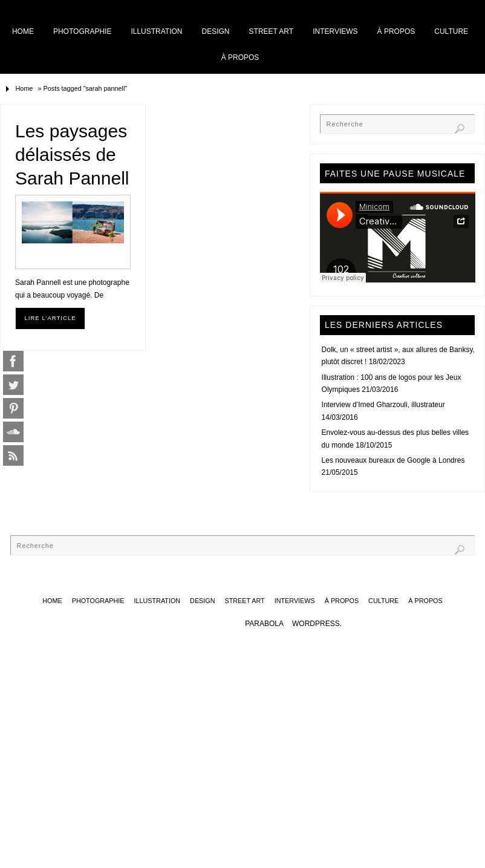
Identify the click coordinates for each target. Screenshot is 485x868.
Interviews (332, 8)
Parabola (264, 624)
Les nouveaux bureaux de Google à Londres (393, 460)
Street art (282, 8)
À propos (379, 8)
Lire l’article (50, 318)
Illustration (195, 8)
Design (240, 8)
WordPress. (317, 624)
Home (90, 8)
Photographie (136, 8)
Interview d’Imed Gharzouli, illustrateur (383, 405)
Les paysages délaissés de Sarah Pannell (72, 155)
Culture (421, 8)
